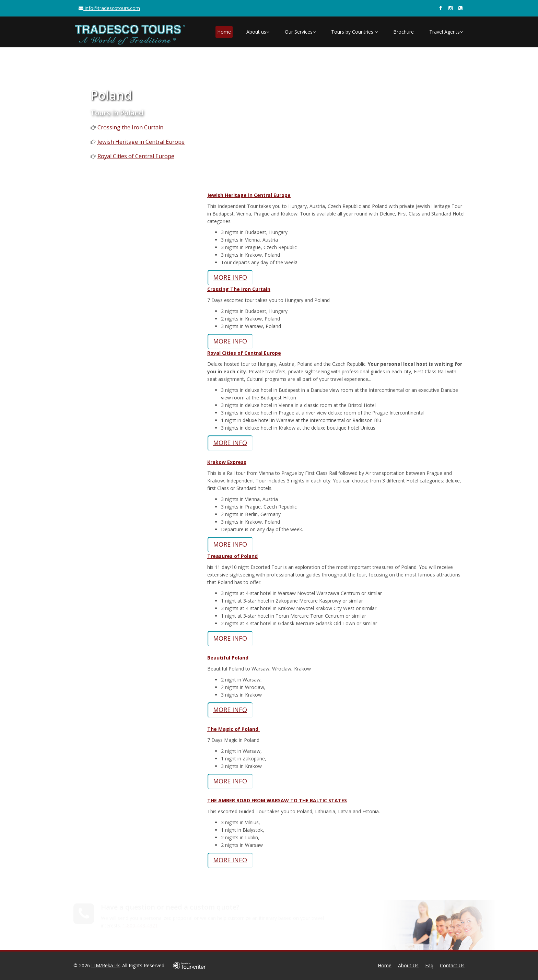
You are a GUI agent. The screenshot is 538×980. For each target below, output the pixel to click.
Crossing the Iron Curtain (130, 127)
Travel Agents (446, 32)
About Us (408, 965)
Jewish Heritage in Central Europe (141, 142)
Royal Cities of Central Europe (136, 156)
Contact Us (452, 965)
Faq (429, 965)
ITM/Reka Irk (106, 965)
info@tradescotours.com (109, 8)
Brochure (403, 32)
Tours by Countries (354, 32)
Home (224, 32)
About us (258, 32)
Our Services (300, 32)
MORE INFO (230, 277)
